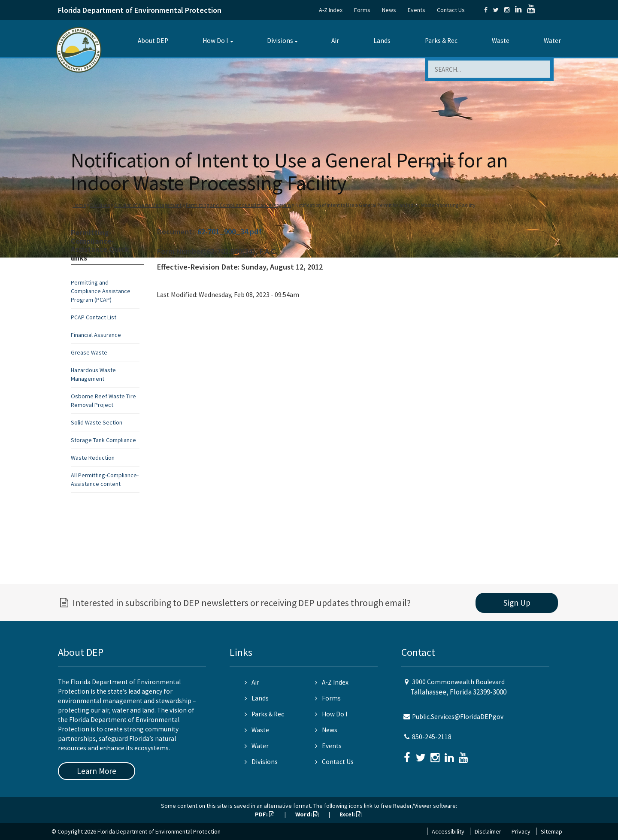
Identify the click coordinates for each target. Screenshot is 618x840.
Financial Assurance (96, 335)
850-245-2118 (432, 737)
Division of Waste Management (148, 205)
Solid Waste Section (97, 422)
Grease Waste (89, 352)
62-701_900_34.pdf (230, 232)
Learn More (97, 771)
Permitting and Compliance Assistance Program (238, 205)
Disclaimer (488, 831)
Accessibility (448, 831)
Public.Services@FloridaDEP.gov (458, 717)
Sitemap (551, 831)
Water (552, 41)
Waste (501, 41)
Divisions (280, 41)
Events (417, 10)
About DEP (153, 41)
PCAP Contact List (94, 317)
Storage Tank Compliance (103, 440)
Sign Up (517, 603)
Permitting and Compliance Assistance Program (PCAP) (101, 291)
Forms (362, 10)
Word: (307, 814)
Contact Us (451, 10)
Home (79, 205)
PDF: (265, 814)
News (389, 10)
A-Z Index (331, 10)
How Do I (215, 41)
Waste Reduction (93, 458)
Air (335, 41)
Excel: (350, 814)
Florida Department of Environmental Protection (140, 10)
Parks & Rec (441, 41)
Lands (382, 41)
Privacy (521, 831)
